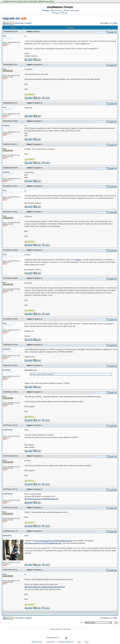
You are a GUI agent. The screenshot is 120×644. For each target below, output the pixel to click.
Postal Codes (23, 1)
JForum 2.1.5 (59, 629)
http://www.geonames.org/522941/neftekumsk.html (54, 541)
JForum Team (67, 629)
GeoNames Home (9, 1)
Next (116, 23)
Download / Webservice (39, 1)
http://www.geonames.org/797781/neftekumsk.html (43, 543)
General (29, 23)
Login (65, 13)
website (78, 260)
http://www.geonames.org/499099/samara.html (41, 499)
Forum (79, 642)
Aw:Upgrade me (37, 345)
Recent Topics (58, 11)
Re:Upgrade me (37, 65)
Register (56, 13)
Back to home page (72, 11)
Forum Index (19, 23)
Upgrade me (11, 18)
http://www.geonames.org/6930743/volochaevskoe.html (45, 587)
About (52, 1)
